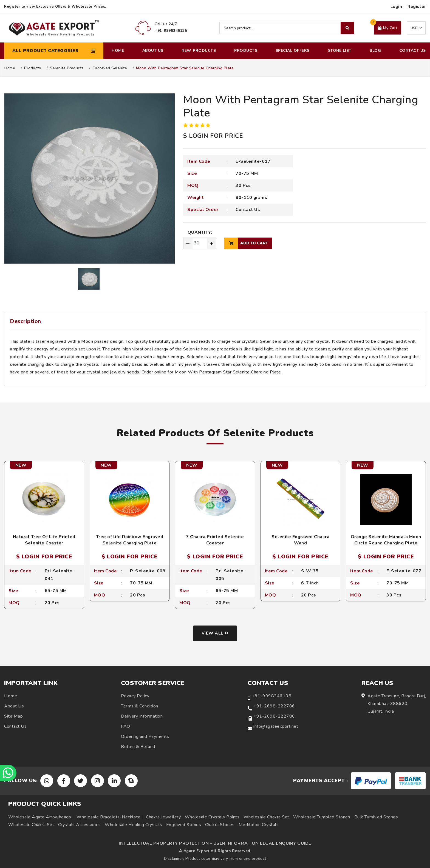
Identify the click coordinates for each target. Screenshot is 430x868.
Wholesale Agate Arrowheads (40, 817)
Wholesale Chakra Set (266, 817)
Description (26, 321)
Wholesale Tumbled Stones (322, 817)
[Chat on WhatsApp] (8, 773)
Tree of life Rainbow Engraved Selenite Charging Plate (130, 540)
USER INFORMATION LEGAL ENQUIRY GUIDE (262, 843)
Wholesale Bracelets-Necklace (108, 817)
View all (215, 633)
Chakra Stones (220, 825)
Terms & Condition (140, 706)
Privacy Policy (135, 696)
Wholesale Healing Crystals (133, 825)
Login (396, 7)
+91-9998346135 (271, 696)
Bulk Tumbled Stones (376, 817)
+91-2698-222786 (274, 706)
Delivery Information (142, 716)
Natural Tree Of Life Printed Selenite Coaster (44, 540)
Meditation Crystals (259, 825)
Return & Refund (138, 747)
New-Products (199, 51)
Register (417, 7)
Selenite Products (67, 68)
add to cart (246, 243)
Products (246, 51)
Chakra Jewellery (163, 817)
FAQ (126, 726)
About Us (153, 51)
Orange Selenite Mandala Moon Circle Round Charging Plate (386, 540)
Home (118, 51)
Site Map (13, 716)
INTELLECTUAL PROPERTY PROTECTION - (165, 843)
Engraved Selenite (110, 68)
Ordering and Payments (145, 736)
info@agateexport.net (276, 726)
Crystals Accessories (80, 825)
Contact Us (413, 51)
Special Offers (293, 51)
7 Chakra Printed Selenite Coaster (215, 540)
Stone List (340, 51)
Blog (375, 51)
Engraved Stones (184, 825)
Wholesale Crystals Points (212, 817)
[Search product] (287, 28)
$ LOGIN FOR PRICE (213, 136)
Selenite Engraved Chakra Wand (300, 540)
